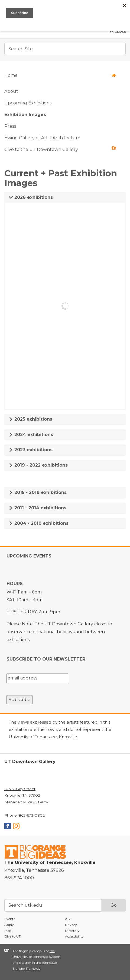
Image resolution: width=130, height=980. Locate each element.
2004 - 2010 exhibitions (39, 523)
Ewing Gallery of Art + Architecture (42, 138)
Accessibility (74, 936)
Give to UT (12, 936)
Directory (72, 931)
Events (10, 919)
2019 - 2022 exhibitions (38, 465)
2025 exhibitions (30, 419)
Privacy (71, 925)
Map (8, 931)
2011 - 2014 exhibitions (38, 508)
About (11, 91)
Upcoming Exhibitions (28, 103)
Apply (9, 925)
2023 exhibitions (31, 450)
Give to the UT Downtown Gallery (60, 149)
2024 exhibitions (31, 435)
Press (10, 126)
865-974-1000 (19, 878)
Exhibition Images (25, 115)
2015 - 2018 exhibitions (38, 492)
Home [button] (60, 75)
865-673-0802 (32, 815)
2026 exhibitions (31, 197)
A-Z (68, 919)
